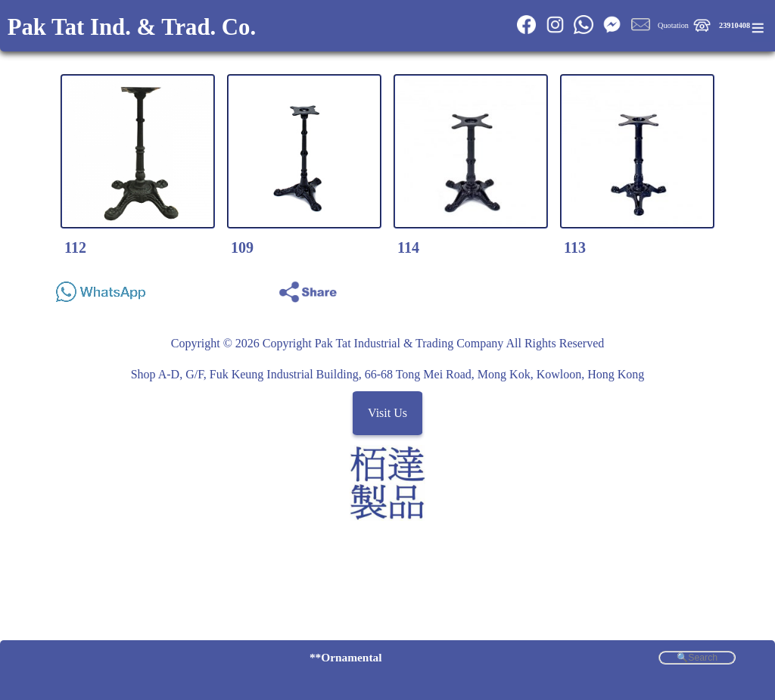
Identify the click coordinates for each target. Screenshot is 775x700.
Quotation (673, 25)
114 (408, 247)
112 (75, 247)
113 (575, 247)
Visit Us (387, 414)
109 (242, 247)
